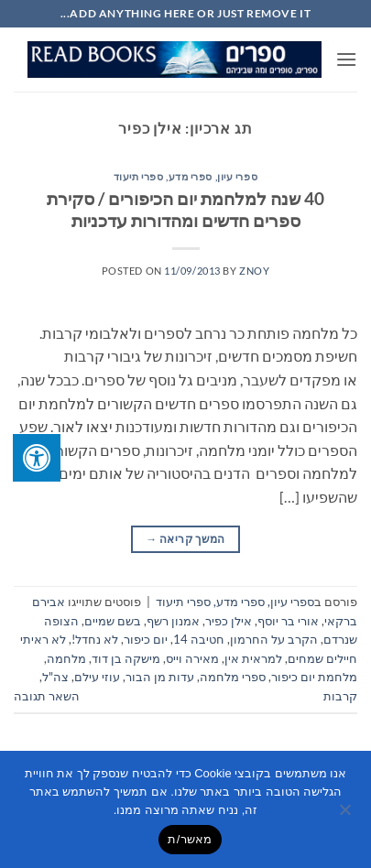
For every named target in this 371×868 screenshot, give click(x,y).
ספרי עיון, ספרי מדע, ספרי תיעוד (185, 176)
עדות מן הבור (160, 677)
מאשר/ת (190, 839)
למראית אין (253, 658)
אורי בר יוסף (288, 621)
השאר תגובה (47, 696)
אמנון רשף (173, 621)
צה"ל (55, 677)
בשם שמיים (113, 621)
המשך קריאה (185, 539)
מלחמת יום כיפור (314, 677)
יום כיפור (146, 639)
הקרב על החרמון (274, 639)
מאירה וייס (192, 658)
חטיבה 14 (199, 639)
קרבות (340, 696)
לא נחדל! (95, 639)
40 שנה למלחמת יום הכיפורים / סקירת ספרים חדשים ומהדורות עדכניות (185, 210)
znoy (254, 271)
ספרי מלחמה (233, 677)
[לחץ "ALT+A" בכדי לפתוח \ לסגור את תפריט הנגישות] (37, 458)
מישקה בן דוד (126, 658)
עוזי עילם (97, 677)
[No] (346, 815)
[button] (346, 59)
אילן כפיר (229, 621)
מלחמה (66, 658)
